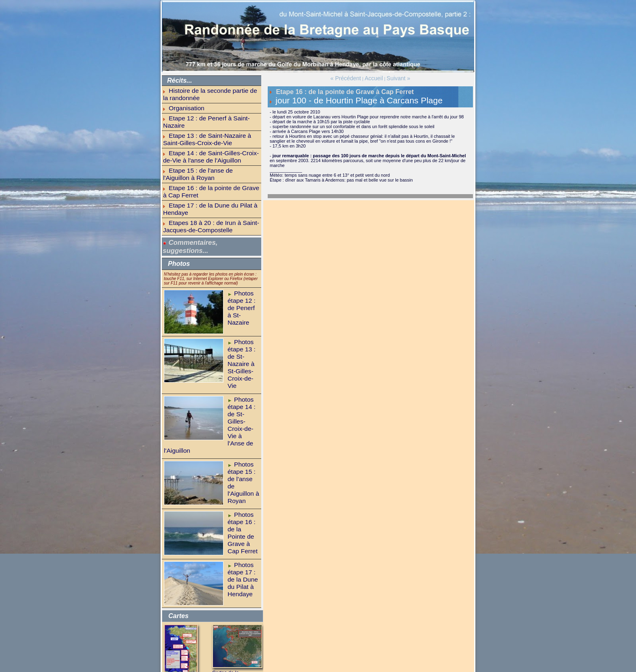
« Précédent (350, 77)
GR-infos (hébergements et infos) (203, 630)
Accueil (373, 77)
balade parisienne (187, 640)
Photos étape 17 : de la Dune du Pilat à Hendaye (243, 477)
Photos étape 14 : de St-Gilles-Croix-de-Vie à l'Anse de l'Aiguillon (243, 334)
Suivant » (393, 77)
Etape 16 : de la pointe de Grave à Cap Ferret (214, 147)
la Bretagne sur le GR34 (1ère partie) (206, 621)
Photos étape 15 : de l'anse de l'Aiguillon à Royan (241, 383)
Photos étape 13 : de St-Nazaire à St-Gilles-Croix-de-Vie (243, 285)
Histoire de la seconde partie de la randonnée (214, 90)
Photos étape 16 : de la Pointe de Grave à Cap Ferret (243, 431)
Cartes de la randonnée (233, 579)
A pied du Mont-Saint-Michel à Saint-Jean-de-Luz (185, 590)
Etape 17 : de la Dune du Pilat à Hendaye (210, 155)
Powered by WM (318, 669)
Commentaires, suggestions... (189, 182)
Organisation (181, 98)
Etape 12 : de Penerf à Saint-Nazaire (205, 105)
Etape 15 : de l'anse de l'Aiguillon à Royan (210, 139)
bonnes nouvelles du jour (194, 648)
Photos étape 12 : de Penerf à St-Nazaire (241, 234)
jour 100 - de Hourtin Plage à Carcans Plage (323, 97)
